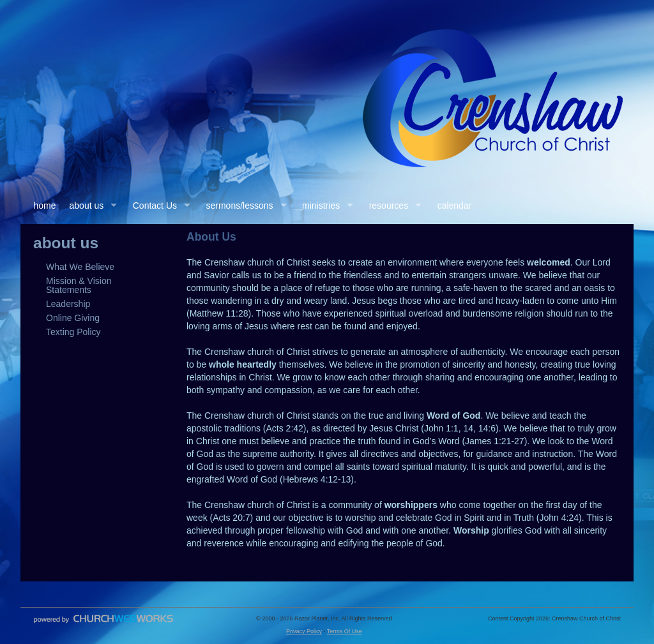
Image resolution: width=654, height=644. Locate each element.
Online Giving (73, 318)
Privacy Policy (304, 631)
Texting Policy (73, 332)
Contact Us (155, 206)
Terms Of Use (345, 631)
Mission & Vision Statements (79, 285)
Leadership (68, 304)
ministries (321, 206)
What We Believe (80, 267)
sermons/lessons (240, 206)
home (45, 206)
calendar (455, 206)
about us (87, 206)
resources (389, 206)
